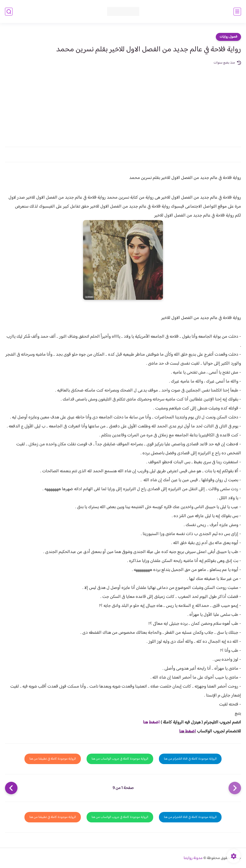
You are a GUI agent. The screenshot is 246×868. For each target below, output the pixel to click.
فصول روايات (228, 37)
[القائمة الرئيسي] (237, 12)
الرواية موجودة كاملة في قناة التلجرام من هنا (190, 759)
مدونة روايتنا (193, 858)
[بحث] (9, 12)
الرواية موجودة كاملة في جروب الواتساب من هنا (120, 759)
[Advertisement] (123, 103)
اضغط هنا (151, 722)
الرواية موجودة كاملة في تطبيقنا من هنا (53, 759)
